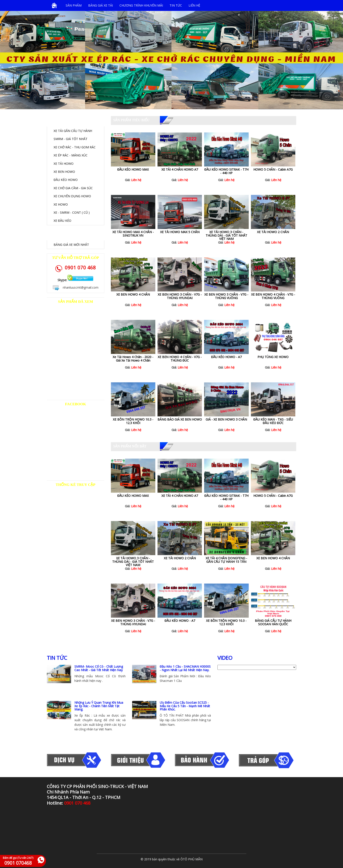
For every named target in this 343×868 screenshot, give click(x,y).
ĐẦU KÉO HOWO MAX (133, 169)
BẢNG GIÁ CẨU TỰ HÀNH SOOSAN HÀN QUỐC (273, 622)
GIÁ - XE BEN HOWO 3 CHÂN (226, 419)
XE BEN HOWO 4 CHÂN (133, 294)
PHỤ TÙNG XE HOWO (273, 357)
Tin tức (176, 5)
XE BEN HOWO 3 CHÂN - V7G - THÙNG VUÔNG (226, 296)
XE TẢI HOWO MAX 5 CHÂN (180, 232)
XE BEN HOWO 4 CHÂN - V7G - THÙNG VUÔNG (273, 296)
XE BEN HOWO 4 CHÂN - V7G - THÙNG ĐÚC (180, 359)
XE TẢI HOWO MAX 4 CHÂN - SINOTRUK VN (133, 234)
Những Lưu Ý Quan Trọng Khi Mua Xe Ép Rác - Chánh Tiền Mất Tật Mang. (99, 706)
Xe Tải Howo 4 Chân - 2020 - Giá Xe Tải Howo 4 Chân (133, 359)
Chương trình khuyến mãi (141, 5)
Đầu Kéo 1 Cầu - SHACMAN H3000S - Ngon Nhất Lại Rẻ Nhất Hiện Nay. (185, 668)
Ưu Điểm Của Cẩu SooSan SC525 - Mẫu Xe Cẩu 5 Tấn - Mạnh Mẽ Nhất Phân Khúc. (185, 706)
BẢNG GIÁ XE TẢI (101, 5)
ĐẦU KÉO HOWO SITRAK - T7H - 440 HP (226, 171)
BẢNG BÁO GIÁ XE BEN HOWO (180, 419)
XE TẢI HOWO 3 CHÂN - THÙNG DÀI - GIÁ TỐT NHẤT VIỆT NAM (226, 235)
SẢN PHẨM (74, 5)
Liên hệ (194, 5)
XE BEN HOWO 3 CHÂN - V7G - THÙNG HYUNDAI (180, 296)
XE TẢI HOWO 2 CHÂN (273, 232)
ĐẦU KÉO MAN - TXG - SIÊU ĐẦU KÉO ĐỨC (273, 421)
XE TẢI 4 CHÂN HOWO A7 (180, 169)
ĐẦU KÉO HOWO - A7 (226, 357)
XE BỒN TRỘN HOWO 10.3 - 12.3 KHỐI (133, 421)
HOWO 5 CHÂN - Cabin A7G (273, 169)
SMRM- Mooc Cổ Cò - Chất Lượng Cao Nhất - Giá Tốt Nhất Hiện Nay (99, 668)
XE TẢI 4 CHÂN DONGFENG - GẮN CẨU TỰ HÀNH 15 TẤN (226, 560)
